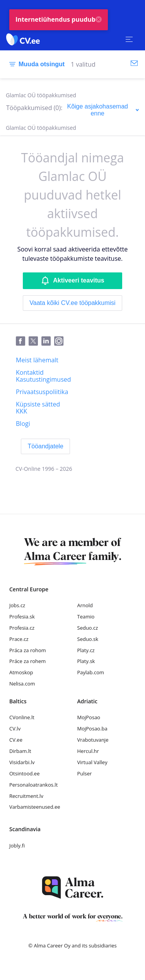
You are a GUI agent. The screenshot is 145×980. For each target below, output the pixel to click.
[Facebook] (22, 341)
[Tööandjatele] (45, 446)
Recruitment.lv (26, 796)
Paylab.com (91, 672)
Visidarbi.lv (22, 762)
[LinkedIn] (48, 341)
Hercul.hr (88, 751)
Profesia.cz (22, 628)
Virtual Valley (92, 762)
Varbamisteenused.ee (35, 807)
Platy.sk (86, 661)
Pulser (85, 773)
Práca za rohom (28, 650)
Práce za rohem (27, 661)
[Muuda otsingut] (35, 64)
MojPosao (89, 717)
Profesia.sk (22, 617)
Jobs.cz (17, 605)
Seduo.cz (88, 628)
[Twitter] (35, 341)
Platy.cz (86, 650)
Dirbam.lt (20, 751)
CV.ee (16, 740)
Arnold (85, 605)
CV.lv (15, 729)
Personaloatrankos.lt (33, 785)
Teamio (86, 617)
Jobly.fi (17, 846)
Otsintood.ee (24, 773)
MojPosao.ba (92, 729)
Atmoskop (21, 672)
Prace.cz (19, 639)
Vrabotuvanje (93, 740)
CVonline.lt (22, 717)
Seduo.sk (88, 639)
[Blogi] (23, 424)
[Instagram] (61, 341)
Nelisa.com (22, 684)
